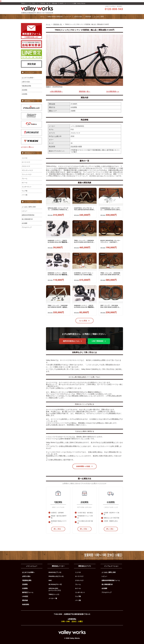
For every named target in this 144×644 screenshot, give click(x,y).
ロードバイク (26, 162)
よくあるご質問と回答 (29, 207)
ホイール (24, 183)
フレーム (24, 178)
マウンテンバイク (27, 170)
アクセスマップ (27, 227)
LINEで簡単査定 (99, 341)
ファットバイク (27, 174)
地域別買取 (26, 604)
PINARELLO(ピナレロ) (56, 576)
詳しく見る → (58, 529)
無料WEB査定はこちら (73, 341)
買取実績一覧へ (84, 91)
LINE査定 (25, 596)
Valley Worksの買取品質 (55, 17)
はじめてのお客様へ (28, 78)
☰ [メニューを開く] (1, 1)
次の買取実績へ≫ (113, 91)
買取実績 (88, 17)
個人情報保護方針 (27, 219)
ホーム (42, 17)
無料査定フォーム (28, 592)
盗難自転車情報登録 (28, 215)
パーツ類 (24, 195)
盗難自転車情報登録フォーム (111, 580)
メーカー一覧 (53, 598)
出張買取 (24, 94)
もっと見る (84, 321)
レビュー (68, 17)
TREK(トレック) (54, 594)
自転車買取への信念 (84, 466)
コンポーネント (27, 187)
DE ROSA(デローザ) (55, 584)
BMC (50, 580)
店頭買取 (24, 90)
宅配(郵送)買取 (26, 86)
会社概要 (24, 223)
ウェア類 (24, 191)
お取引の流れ (78, 17)
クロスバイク (26, 166)
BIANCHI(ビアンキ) (55, 572)
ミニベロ (24, 158)
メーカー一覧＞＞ (27, 147)
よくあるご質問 (99, 17)
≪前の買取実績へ (56, 91)
